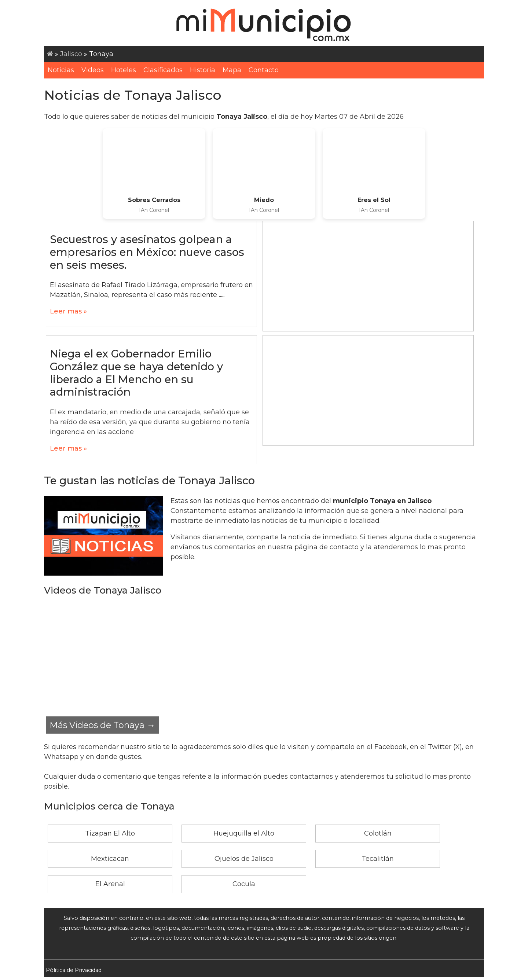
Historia (203, 70)
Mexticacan (110, 859)
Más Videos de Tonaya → (102, 725)
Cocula (244, 884)
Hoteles (124, 70)
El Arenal (110, 884)
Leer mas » (68, 311)
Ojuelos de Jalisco (244, 859)
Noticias (61, 70)
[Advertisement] (368, 276)
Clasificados (163, 70)
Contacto (264, 70)
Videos (93, 70)
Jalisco (71, 54)
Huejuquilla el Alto (244, 833)
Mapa (232, 70)
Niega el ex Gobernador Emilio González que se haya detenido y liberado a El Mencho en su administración (136, 373)
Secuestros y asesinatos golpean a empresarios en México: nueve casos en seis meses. (147, 252)
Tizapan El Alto (110, 833)
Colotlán (378, 833)
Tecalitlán (378, 859)
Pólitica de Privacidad (74, 970)
